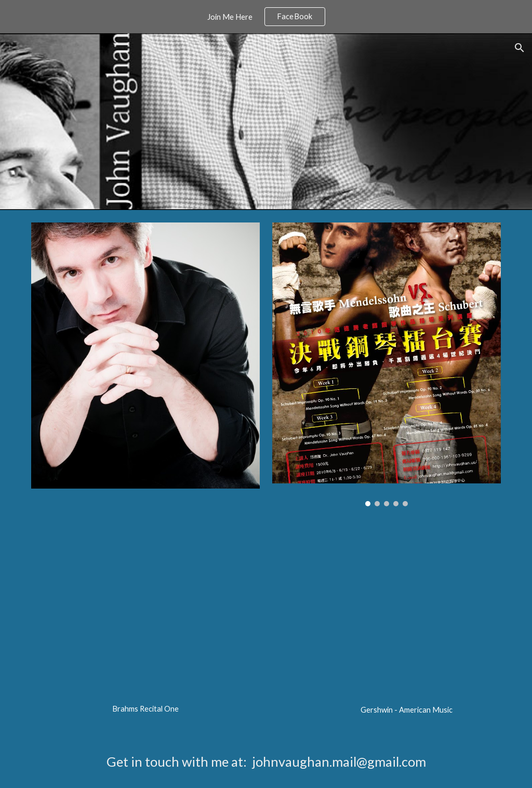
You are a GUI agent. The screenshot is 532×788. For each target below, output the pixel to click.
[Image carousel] (387, 364)
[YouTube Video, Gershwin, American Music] (407, 622)
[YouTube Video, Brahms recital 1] (146, 621)
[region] (266, 17)
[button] (520, 48)
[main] (146, 709)
